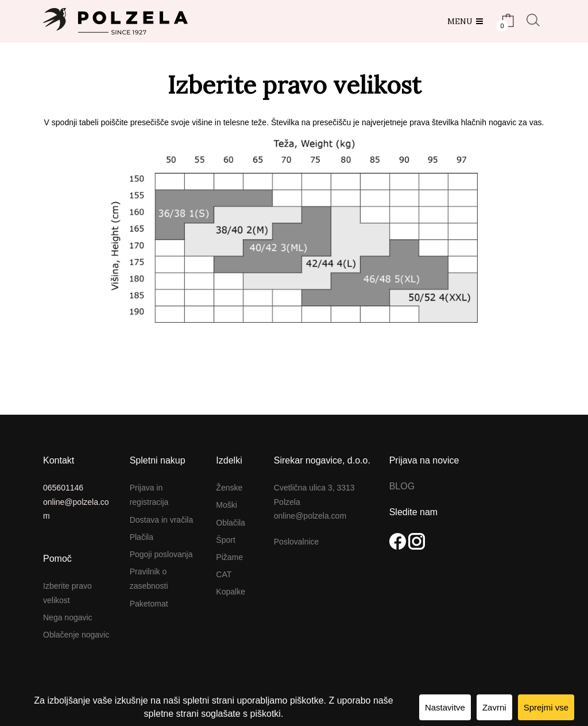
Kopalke (231, 592)
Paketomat (149, 604)
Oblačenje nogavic (76, 635)
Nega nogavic (68, 617)
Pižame (229, 557)
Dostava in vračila (162, 520)
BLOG (402, 486)
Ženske (229, 488)
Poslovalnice (297, 542)
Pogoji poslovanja (161, 554)
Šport (225, 540)
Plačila (142, 537)
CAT (224, 574)
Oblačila (231, 523)
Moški (227, 505)
